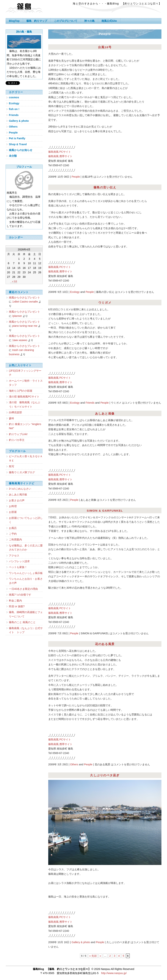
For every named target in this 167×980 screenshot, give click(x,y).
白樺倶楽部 (15, 412)
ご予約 (13, 534)
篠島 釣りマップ (37, 21)
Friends (90, 403)
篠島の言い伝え (105, 187)
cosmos (14, 97)
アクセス (14, 556)
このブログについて (66, 21)
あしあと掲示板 (18, 494)
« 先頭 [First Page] (93, 956)
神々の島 (89, 21)
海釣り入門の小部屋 (21, 391)
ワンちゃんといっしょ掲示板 (26, 573)
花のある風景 (105, 644)
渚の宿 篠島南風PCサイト (24, 397)
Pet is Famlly (17, 138)
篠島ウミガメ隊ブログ (22, 472)
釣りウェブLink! (18, 434)
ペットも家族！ (18, 567)
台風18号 (105, 47)
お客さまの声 (17, 500)
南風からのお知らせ (21, 150)
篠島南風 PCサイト (60, 152)
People (76, 177)
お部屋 (13, 512)
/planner (17, 316)
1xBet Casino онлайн (25, 302)
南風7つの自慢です (20, 595)
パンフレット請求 (19, 561)
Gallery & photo (81, 942)
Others (74, 764)
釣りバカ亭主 (17, 440)
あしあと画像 (105, 414)
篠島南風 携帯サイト (60, 156)
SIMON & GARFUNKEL (105, 511)
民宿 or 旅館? (17, 606)
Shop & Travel (18, 144)
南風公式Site (109, 21)
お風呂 (13, 528)
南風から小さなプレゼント (24, 297)
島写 (12, 466)
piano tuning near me (25, 326)
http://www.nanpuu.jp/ (114, 973)
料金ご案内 (15, 601)
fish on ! (14, 109)
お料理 (13, 506)
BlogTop (14, 21)
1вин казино (20, 340)
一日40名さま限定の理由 (23, 589)
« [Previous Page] (100, 956)
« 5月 (15, 281)
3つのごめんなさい (20, 489)
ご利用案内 (15, 540)
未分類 (13, 156)
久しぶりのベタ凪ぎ (105, 775)
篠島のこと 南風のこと (22, 622)
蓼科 (12, 418)
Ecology (75, 292)
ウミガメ (105, 303)
